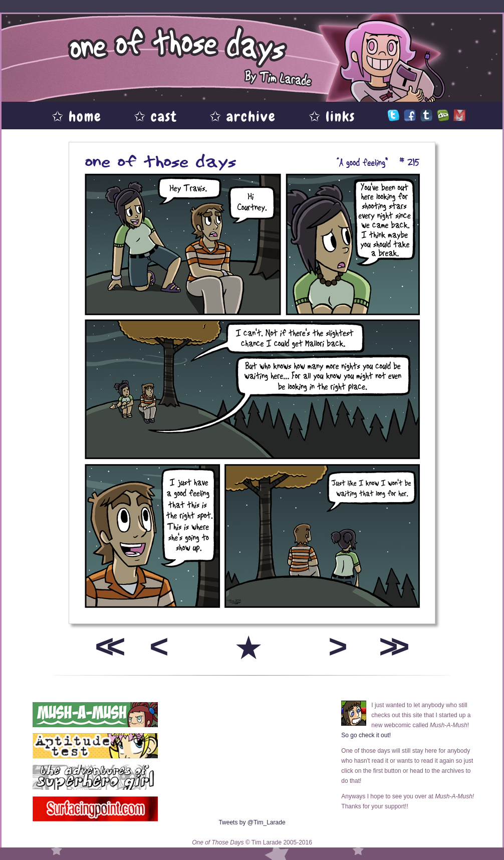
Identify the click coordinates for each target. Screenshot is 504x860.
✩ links (332, 117)
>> (391, 646)
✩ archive (243, 117)
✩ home (77, 117)
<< (107, 646)
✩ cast (156, 117)
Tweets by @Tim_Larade (252, 822)
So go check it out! (366, 735)
